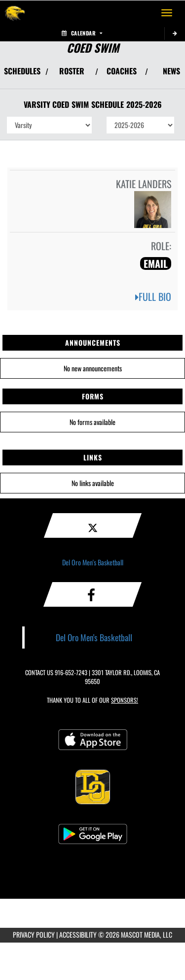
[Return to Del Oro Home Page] (15, 13)
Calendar (82, 33)
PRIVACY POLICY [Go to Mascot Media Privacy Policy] (34, 934)
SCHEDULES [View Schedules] (22, 71)
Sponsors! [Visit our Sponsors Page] (125, 700)
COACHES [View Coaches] (122, 71)
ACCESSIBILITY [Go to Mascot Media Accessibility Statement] (78, 934)
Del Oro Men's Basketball (93, 562)
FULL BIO (153, 296)
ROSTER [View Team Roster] (72, 71)
